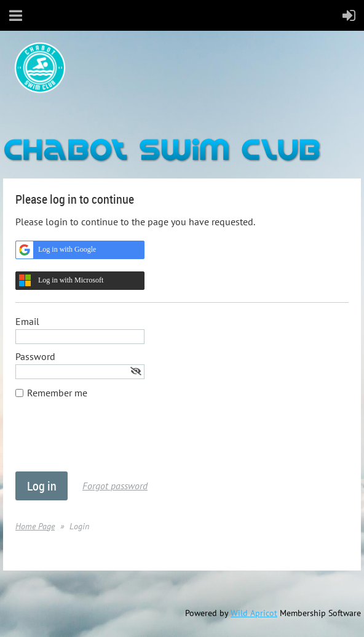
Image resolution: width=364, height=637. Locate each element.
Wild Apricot (254, 613)
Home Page (35, 526)
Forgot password (115, 486)
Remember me (57, 393)
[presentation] (109, 441)
